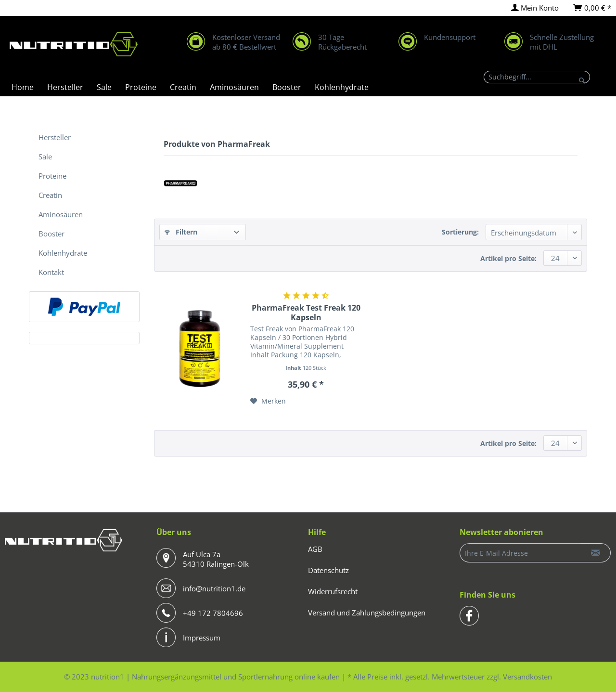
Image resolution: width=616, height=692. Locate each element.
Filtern (181, 232)
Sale (45, 157)
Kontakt (51, 272)
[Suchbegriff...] (537, 77)
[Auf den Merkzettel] (268, 401)
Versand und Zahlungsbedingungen (367, 613)
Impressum (202, 638)
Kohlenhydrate (63, 253)
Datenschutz (328, 570)
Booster (51, 234)
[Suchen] (582, 80)
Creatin (50, 195)
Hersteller (55, 137)
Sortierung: (460, 232)
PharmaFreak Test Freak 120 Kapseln (306, 313)
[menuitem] (535, 8)
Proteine (52, 176)
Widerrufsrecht (333, 591)
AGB (315, 549)
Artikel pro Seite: (508, 258)
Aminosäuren (61, 214)
